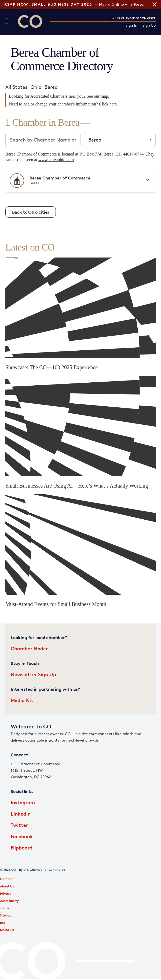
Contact (6, 879)
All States (16, 87)
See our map (97, 96)
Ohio (36, 87)
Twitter (19, 825)
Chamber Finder (29, 648)
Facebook (22, 836)
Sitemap (6, 915)
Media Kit (22, 700)
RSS (3, 923)
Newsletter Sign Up (33, 674)
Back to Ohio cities (31, 212)
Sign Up (149, 25)
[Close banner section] (155, 4)
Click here (108, 104)
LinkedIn (21, 814)
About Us (7, 886)
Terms (5, 908)
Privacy (6, 893)
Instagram (23, 802)
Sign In (131, 25)
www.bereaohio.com (56, 160)
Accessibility (9, 901)
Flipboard (22, 847)
